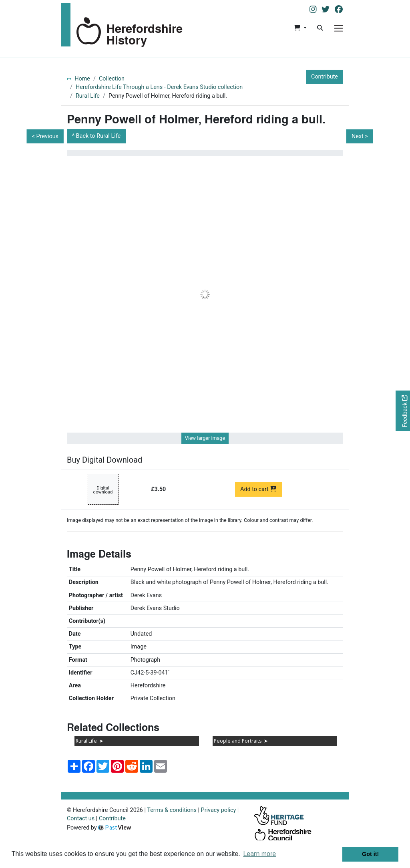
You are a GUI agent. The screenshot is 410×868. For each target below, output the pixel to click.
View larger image (205, 438)
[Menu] (339, 28)
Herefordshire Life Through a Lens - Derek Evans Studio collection (159, 87)
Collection (112, 79)
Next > (360, 136)
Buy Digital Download (105, 460)
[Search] (320, 28)
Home (82, 79)
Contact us (81, 819)
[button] (300, 28)
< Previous (45, 136)
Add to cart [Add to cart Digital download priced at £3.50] (258, 489)
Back (98, 136)
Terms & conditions (172, 810)
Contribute (325, 77)
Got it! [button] (370, 854)
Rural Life (88, 96)
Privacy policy (219, 810)
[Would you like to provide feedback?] (403, 411)
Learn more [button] (259, 854)
